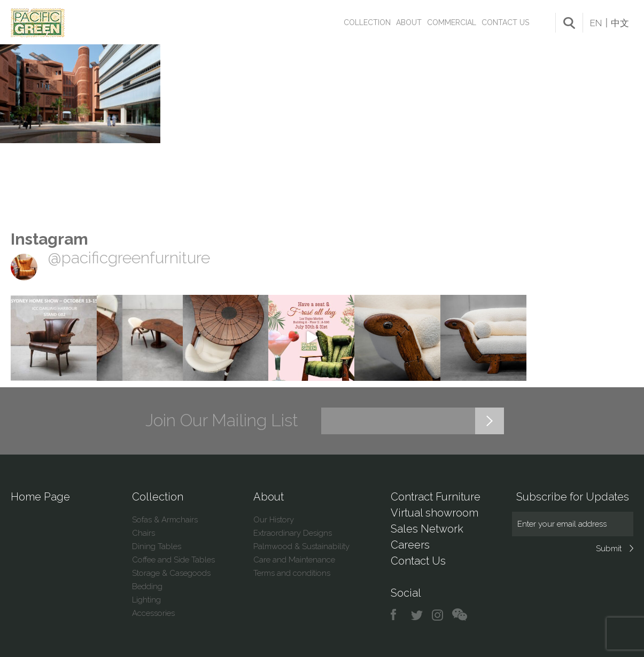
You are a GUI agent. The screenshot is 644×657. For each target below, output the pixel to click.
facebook (397, 615)
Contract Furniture (436, 497)
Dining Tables (157, 546)
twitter (418, 615)
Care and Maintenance (294, 560)
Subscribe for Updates (573, 497)
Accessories (153, 613)
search (569, 23)
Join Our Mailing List (222, 420)
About (409, 22)
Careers (410, 545)
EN (596, 23)
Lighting (146, 600)
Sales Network (427, 529)
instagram (438, 615)
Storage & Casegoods (171, 573)
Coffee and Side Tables (173, 560)
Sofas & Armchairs (165, 520)
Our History (274, 520)
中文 (620, 23)
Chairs (143, 533)
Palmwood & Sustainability (301, 546)
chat (460, 615)
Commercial (452, 22)
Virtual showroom (434, 513)
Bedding (147, 586)
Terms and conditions (292, 573)
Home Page (40, 497)
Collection (367, 22)
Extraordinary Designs (293, 533)
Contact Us (505, 22)
